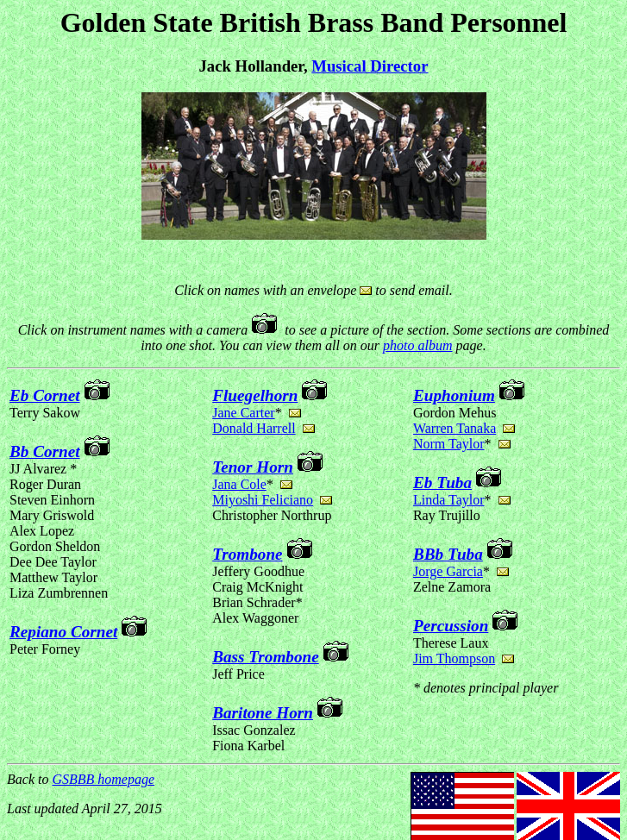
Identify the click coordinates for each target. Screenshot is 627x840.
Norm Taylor (449, 444)
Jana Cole (239, 484)
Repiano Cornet (63, 632)
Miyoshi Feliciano (263, 500)
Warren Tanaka (455, 428)
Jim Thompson (454, 658)
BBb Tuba (448, 554)
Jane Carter (243, 413)
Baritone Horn (263, 713)
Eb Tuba (442, 483)
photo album (417, 345)
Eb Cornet (45, 395)
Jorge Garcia (448, 571)
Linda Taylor (449, 500)
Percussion (451, 626)
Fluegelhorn (255, 395)
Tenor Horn (253, 467)
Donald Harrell (254, 428)
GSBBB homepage (103, 779)
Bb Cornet (45, 451)
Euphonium (454, 395)
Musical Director (370, 66)
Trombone (247, 554)
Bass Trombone (266, 657)
